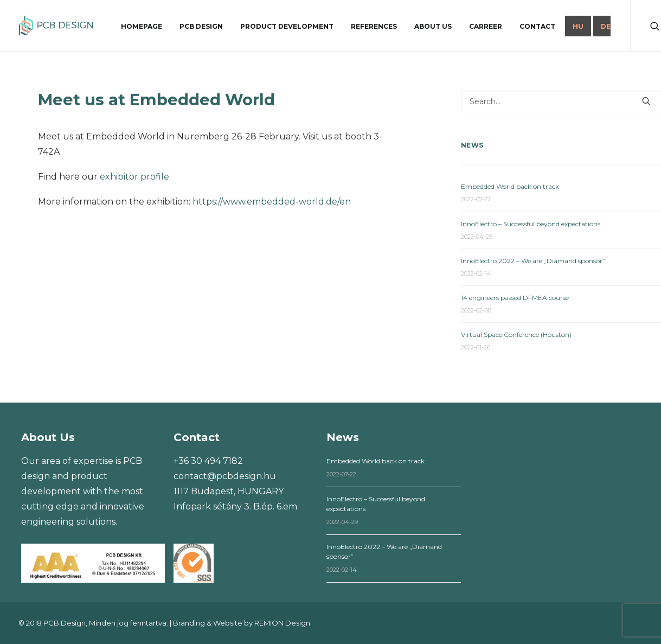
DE (606, 26)
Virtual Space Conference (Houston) (516, 334)
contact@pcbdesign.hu (225, 476)
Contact (537, 26)
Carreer (486, 26)
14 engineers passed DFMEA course (515, 298)
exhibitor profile (134, 177)
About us (433, 26)
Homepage (142, 26)
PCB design (201, 26)
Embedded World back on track (510, 186)
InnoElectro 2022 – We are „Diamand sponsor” (533, 261)
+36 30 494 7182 (208, 461)
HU (578, 26)
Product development (287, 26)
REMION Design (282, 623)
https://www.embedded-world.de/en (272, 202)
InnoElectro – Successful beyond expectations (531, 224)
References (374, 26)
